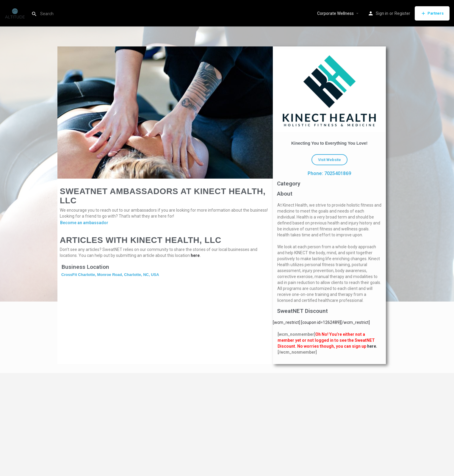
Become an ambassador (84, 223)
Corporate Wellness (335, 13)
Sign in (382, 13)
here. (372, 346)
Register (402, 13)
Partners (432, 13)
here (195, 255)
